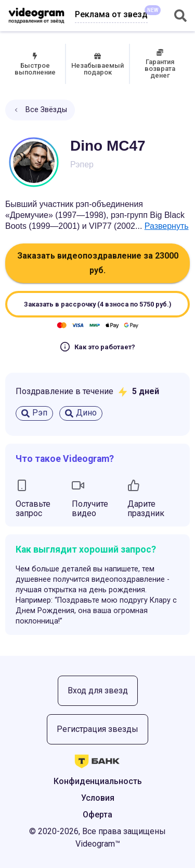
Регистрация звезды (97, 729)
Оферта (97, 815)
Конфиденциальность (98, 781)
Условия (98, 798)
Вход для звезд (98, 690)
